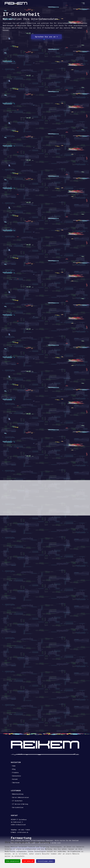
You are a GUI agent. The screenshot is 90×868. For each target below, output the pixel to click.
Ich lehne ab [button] (28, 861)
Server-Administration (21, 797)
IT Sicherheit (17, 801)
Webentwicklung (18, 794)
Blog (14, 769)
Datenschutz (17, 776)
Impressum (16, 783)
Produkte (15, 773)
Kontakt (15, 779)
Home (14, 766)
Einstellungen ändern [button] (46, 861)
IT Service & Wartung (20, 804)
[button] (44, 39)
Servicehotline (18, 807)
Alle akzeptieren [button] (13, 861)
